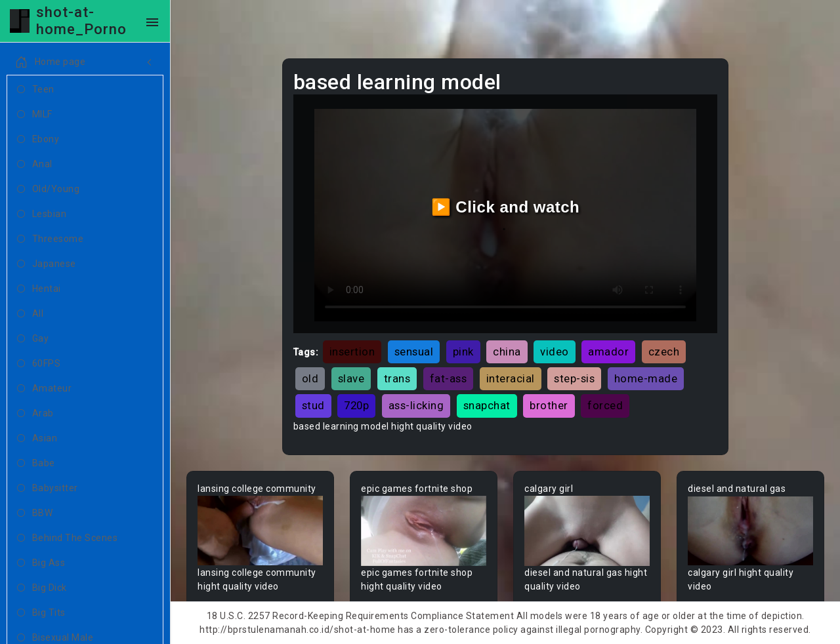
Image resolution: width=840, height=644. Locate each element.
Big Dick (42, 588)
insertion (352, 352)
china (507, 352)
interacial (511, 378)
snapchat (487, 405)
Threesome (50, 239)
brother (549, 405)
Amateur (44, 389)
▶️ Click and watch (506, 207)
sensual (414, 352)
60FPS (39, 364)
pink (463, 352)
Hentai (39, 289)
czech (664, 352)
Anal (35, 165)
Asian (37, 439)
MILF (35, 115)
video (555, 352)
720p (356, 405)
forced (605, 405)
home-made (646, 378)
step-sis (574, 378)
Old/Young (48, 190)
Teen (36, 90)
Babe (36, 464)
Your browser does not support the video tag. (260, 531)
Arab (35, 414)
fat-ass (449, 378)
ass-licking (416, 405)
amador (608, 352)
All (30, 314)
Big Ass (41, 563)
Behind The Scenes (67, 538)
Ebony (38, 140)
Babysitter (48, 489)
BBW (35, 513)
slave (351, 378)
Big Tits (41, 613)
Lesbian (42, 214)
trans (397, 378)
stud (313, 405)
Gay (33, 339)
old (310, 378)
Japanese (47, 264)
